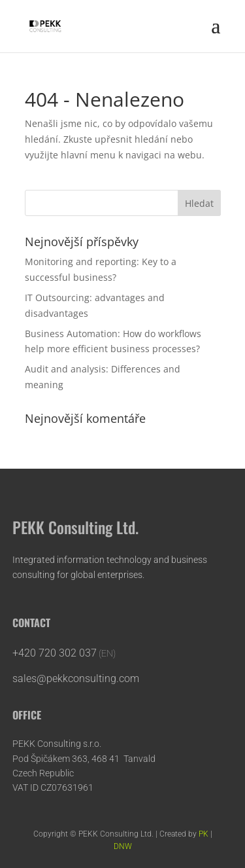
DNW (123, 846)
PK (204, 834)
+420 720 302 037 (55, 653)
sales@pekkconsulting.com (77, 678)
